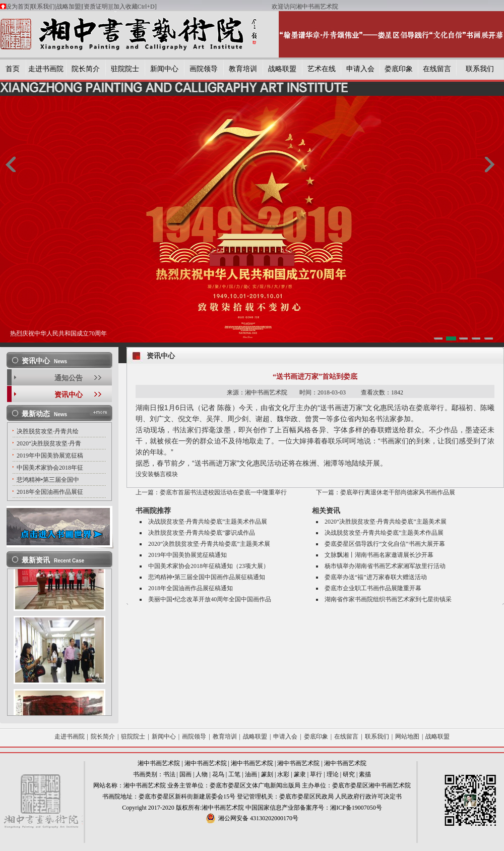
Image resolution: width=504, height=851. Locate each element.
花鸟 (218, 774)
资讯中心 (69, 395)
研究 (349, 774)
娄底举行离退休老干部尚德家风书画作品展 (398, 492)
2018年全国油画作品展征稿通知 (191, 588)
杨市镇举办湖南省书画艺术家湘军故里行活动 (385, 566)
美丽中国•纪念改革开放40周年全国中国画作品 (210, 599)
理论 (333, 774)
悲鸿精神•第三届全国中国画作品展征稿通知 (207, 577)
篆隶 (300, 774)
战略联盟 (282, 69)
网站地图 (407, 736)
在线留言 (437, 69)
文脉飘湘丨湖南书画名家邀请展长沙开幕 (379, 555)
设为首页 (18, 7)
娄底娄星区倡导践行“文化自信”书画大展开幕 (385, 544)
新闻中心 (164, 69)
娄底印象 (399, 69)
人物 (202, 774)
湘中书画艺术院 (159, 763)
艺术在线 (322, 69)
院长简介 (86, 69)
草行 (316, 774)
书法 (169, 774)
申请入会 (360, 69)
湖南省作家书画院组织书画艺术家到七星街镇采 (388, 599)
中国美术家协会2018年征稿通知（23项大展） (209, 566)
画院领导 (204, 69)
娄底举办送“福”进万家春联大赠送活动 (376, 577)
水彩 (283, 774)
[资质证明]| (96, 7)
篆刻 (267, 774)
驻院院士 (125, 69)
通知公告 (69, 378)
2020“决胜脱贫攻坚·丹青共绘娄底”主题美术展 (209, 544)
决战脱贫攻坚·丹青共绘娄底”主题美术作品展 (208, 522)
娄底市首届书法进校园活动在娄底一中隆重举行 (223, 492)
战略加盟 (69, 7)
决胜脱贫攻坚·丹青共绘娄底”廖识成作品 (202, 533)
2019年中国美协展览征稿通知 (187, 555)
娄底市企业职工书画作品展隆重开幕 (373, 588)
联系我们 (43, 7)
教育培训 (243, 69)
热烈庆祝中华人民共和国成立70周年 (58, 333)
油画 (251, 774)
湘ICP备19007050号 (356, 808)
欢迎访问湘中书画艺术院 (305, 7)
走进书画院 (46, 69)
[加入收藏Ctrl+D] (192, 7)
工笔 (234, 774)
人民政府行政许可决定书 (368, 797)
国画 (185, 774)
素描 (365, 774)
